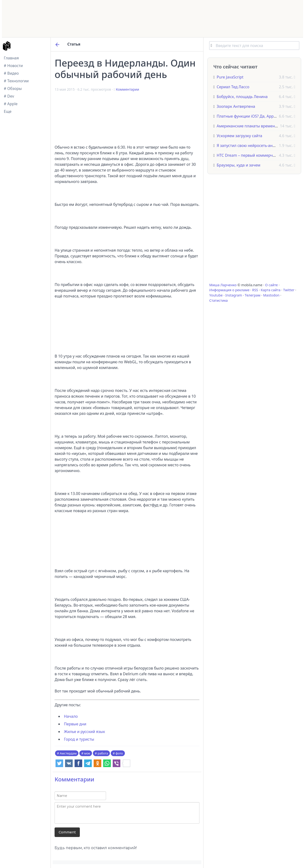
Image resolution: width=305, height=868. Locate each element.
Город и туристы (79, 739)
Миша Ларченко (223, 285)
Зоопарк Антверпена (236, 106)
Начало (71, 716)
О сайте (271, 285)
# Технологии (16, 81)
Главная (11, 58)
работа (103, 753)
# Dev (9, 96)
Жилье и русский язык (84, 732)
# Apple (11, 104)
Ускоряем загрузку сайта (239, 136)
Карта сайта (271, 290)
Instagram (234, 295)
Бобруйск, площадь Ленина (242, 97)
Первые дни (75, 724)
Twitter (289, 290)
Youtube (216, 295)
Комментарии (127, 89)
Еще (8, 111)
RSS (255, 290)
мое (87, 753)
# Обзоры (13, 88)
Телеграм (253, 295)
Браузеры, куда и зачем (238, 165)
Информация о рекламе (229, 290)
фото (119, 753)
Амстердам (68, 753)
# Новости (13, 66)
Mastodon (271, 295)
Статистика (218, 300)
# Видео (11, 73)
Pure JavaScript (230, 77)
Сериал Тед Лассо (233, 87)
